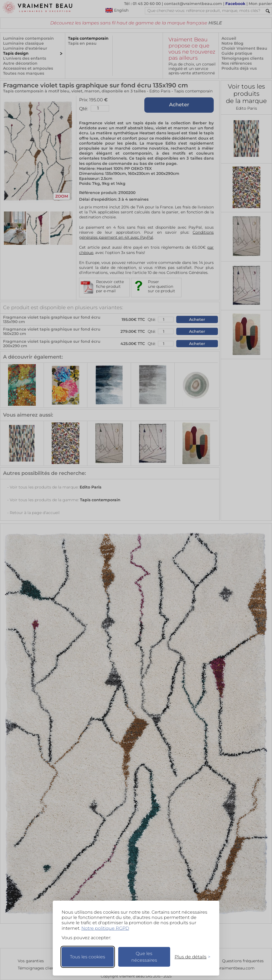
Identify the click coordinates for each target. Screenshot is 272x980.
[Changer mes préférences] (190, 957)
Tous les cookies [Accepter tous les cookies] (88, 957)
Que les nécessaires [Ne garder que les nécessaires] (144, 957)
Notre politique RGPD (105, 928)
